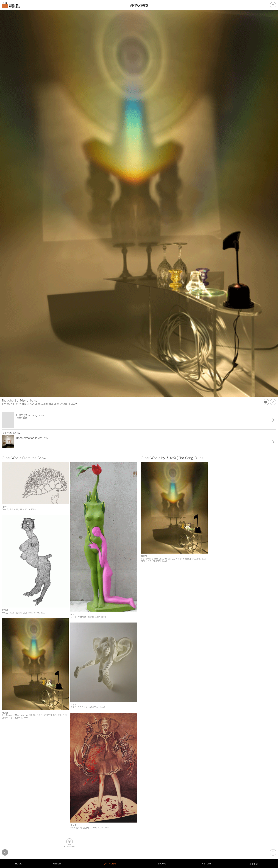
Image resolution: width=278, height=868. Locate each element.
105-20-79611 (39, 852)
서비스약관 (65, 848)
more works (69, 827)
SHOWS (162, 863)
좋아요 (266, 402)
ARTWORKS (110, 863)
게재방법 (253, 863)
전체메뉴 (273, 5)
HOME (18, 863)
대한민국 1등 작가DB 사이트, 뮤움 (18, 848)
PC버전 (77, 848)
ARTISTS (57, 863)
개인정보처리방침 (47, 848)
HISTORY (207, 863)
